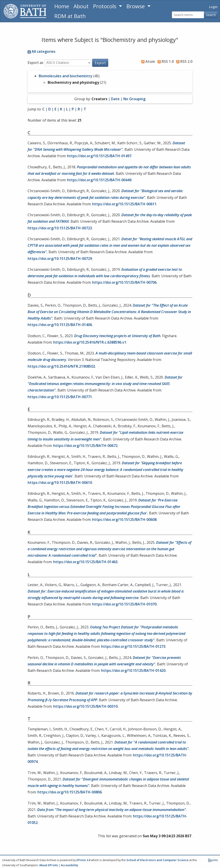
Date (115, 99)
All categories (42, 51)
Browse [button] (136, 6)
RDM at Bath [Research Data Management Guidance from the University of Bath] (70, 16)
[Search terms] (188, 15)
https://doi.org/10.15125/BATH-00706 (124, 282)
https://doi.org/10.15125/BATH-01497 (99, 156)
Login (213, 7)
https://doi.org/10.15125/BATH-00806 (70, 792)
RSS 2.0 (183, 61)
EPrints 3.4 (83, 860)
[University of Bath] (25, 11)
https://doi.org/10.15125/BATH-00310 (85, 706)
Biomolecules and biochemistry (66, 76)
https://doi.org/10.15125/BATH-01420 (133, 670)
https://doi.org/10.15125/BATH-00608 (124, 520)
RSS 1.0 (165, 61)
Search (211, 15)
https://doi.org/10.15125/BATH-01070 (124, 604)
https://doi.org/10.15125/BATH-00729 (60, 259)
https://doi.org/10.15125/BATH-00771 (60, 397)
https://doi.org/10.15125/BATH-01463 (85, 562)
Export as (36, 63)
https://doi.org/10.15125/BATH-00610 (60, 483)
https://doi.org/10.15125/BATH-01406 (60, 325)
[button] (100, 63)
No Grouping (134, 99)
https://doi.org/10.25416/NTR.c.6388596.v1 (90, 342)
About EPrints (49, 865)
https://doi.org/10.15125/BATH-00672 (85, 446)
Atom (147, 61)
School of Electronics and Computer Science (158, 860)
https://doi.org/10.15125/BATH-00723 (60, 228)
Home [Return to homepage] (62, 6)
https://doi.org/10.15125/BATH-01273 (133, 646)
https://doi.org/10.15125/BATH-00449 (99, 180)
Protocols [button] (105, 6)
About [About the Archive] (81, 6)
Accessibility (69, 865)
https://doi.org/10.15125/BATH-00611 (124, 204)
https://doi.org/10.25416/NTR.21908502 (61, 366)
